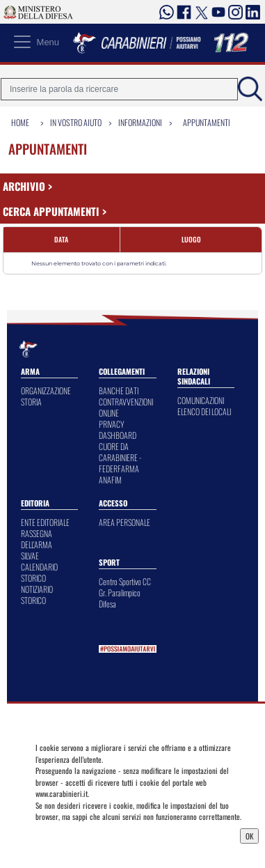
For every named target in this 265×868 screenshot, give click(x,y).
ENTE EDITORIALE (45, 522)
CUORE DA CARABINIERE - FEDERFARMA (120, 457)
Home (20, 122)
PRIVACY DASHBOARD (118, 429)
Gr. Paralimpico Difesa (120, 598)
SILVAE (30, 556)
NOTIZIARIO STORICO (37, 595)
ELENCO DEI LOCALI (204, 411)
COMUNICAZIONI (201, 400)
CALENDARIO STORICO (39, 572)
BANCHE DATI (119, 390)
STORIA (31, 402)
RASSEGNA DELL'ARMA (37, 539)
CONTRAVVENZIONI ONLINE (126, 407)
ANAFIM (110, 480)
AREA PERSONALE (125, 522)
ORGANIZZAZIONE (46, 390)
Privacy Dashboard (69, 835)
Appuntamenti (207, 122)
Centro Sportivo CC (125, 581)
